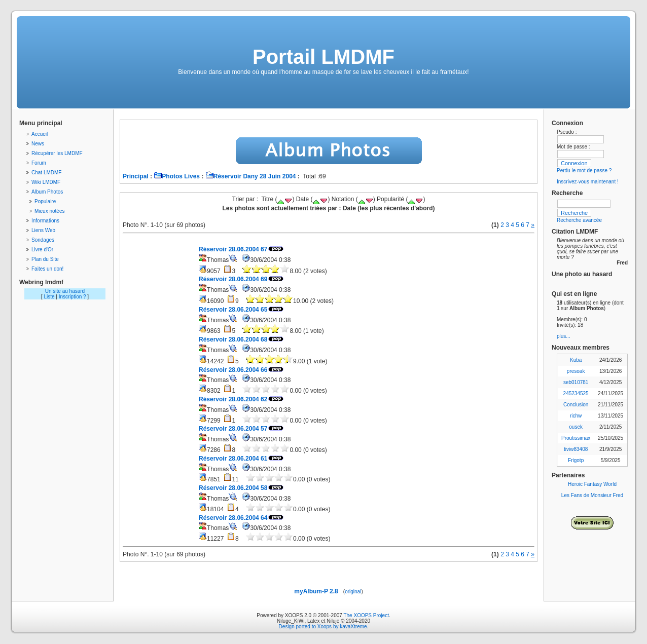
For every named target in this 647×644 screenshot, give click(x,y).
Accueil (40, 134)
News (38, 144)
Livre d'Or (42, 250)
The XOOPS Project (366, 615)
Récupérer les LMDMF (57, 153)
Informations (45, 221)
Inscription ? (73, 297)
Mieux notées (49, 211)
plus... (564, 336)
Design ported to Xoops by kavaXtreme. (324, 627)
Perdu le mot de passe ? (584, 171)
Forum (39, 163)
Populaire (45, 201)
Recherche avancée (579, 220)
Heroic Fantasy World (592, 484)
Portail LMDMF (323, 57)
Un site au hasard (65, 291)
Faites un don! (47, 269)
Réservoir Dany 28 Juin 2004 (251, 176)
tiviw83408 (576, 449)
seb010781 (576, 382)
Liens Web (43, 230)
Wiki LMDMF (46, 182)
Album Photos (47, 192)
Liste (49, 297)
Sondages (43, 240)
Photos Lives (177, 176)
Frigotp (576, 460)
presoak (576, 371)
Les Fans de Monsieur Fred (592, 495)
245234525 (576, 393)
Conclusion (576, 405)
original (353, 592)
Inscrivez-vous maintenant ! (588, 182)
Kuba (576, 360)
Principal (136, 176)
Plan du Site (45, 259)
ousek (576, 427)
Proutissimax (576, 438)
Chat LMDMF (46, 173)
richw (576, 416)
